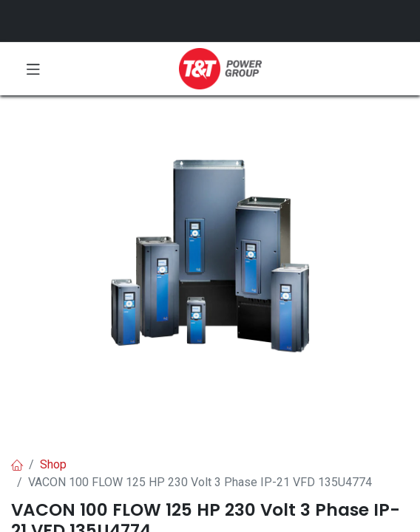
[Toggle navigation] (33, 69)
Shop (53, 464)
